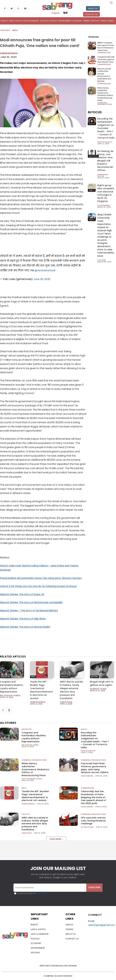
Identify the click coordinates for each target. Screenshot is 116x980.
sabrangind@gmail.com (102, 925)
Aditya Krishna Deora (32, 779)
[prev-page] (3, 710)
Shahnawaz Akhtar (103, 175)
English (56, 13)
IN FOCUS (95, 112)
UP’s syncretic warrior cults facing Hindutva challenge (93, 821)
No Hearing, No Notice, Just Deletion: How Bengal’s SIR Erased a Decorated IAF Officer (106, 161)
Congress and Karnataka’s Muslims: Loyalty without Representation (34, 737)
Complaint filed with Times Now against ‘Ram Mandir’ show (106, 59)
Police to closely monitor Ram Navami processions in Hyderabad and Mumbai (104, 75)
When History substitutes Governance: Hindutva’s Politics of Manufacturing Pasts (105, 94)
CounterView (104, 205)
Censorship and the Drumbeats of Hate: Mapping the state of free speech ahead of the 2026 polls (93, 797)
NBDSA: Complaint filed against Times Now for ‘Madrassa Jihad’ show (106, 47)
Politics (5, 30)
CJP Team (102, 260)
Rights (92, 124)
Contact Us (91, 14)
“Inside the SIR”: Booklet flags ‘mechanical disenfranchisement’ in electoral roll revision (35, 796)
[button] (111, 3)
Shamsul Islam (98, 689)
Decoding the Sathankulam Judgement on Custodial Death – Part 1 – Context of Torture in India (106, 128)
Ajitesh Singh (87, 827)
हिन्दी (65, 13)
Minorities (93, 156)
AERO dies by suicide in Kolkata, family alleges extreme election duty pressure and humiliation (35, 824)
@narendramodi (45, 270)
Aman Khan (66, 702)
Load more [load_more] (56, 839)
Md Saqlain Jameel (10, 695)
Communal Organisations (105, 104)
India (15, 30)
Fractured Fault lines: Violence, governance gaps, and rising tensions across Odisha (95, 768)
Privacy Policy (41, 893)
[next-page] (9, 710)
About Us (93, 8)
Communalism (104, 53)
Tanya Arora (87, 776)
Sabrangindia (9, 53)
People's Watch (105, 142)
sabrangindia (38, 702)
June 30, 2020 (42, 279)
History (94, 677)
